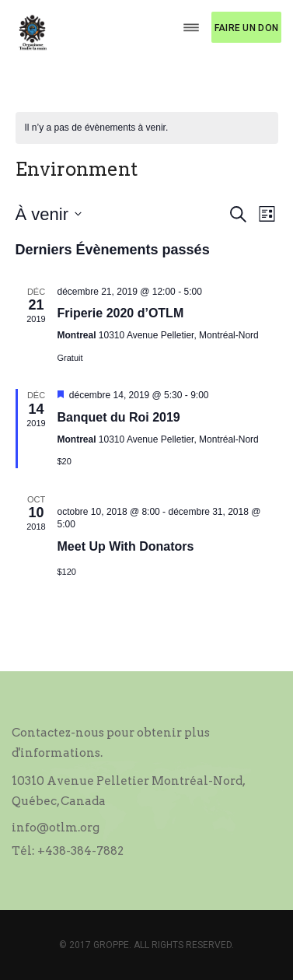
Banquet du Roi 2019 (119, 417)
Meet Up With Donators (126, 546)
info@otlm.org (56, 828)
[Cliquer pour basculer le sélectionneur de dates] (49, 214)
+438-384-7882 (80, 851)
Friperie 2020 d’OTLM (121, 313)
